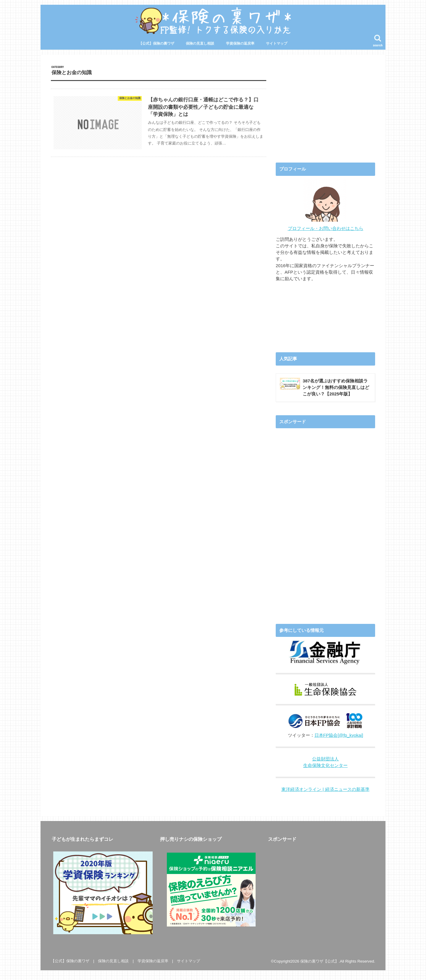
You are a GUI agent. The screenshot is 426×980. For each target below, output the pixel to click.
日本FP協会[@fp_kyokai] (339, 735)
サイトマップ (277, 43)
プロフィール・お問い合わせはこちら (326, 228)
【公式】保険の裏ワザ (156, 43)
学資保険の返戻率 (240, 43)
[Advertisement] (325, 106)
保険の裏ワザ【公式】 (319, 961)
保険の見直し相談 (200, 43)
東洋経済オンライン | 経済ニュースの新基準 (325, 789)
